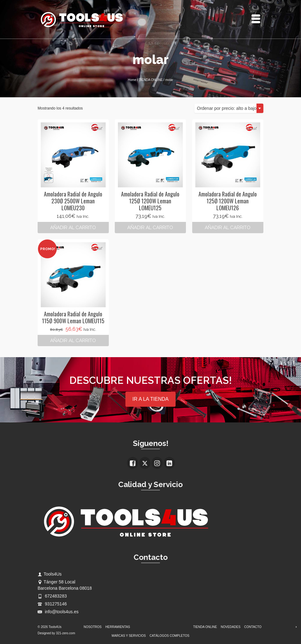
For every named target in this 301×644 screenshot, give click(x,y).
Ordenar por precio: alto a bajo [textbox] (227, 108)
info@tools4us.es (58, 612)
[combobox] (229, 108)
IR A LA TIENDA (150, 399)
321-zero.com (65, 633)
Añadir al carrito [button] (73, 228)
